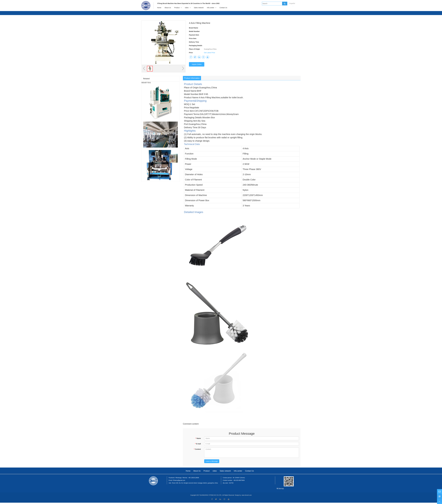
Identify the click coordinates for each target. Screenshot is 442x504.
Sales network (199, 8)
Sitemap (280, 489)
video (187, 8)
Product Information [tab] (192, 78)
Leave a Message (212, 461)
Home (159, 8)
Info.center (211, 8)
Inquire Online (197, 64)
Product (177, 8)
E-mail (198, 444)
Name (198, 438)
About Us (168, 8)
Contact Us (223, 8)
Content (197, 449)
